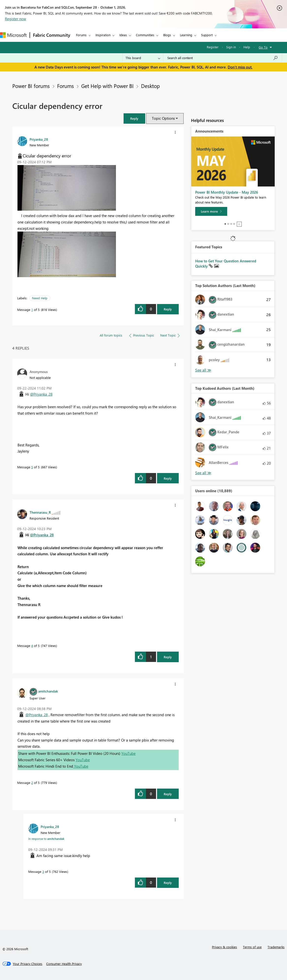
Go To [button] (263, 47)
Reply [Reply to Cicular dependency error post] (168, 309)
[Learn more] (211, 211)
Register (213, 47)
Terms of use (252, 947)
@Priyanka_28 (41, 394)
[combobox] (223, 58)
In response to (46, 839)
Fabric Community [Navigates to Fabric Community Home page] (52, 35)
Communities (145, 35)
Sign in (231, 47)
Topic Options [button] (163, 118)
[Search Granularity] (143, 58)
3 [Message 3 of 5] (43, 871)
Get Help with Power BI (107, 86)
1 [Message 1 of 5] (32, 310)
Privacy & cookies (224, 947)
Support (207, 35)
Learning (186, 35)
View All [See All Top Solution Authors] (203, 370)
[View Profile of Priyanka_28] (39, 139)
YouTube (128, 753)
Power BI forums (31, 86)
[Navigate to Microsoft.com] (13, 35)
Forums (81, 35)
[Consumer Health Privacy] (64, 964)
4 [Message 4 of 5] (32, 646)
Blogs (167, 35)
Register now (16, 19)
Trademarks (276, 947)
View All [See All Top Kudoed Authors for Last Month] (203, 473)
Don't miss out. (240, 67)
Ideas (123, 35)
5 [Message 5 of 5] (32, 467)
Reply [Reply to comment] (168, 478)
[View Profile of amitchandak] (48, 691)
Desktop (150, 86)
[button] (134, 118)
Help (247, 47)
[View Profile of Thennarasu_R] (40, 512)
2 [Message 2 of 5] (32, 783)
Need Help (40, 298)
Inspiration (103, 35)
